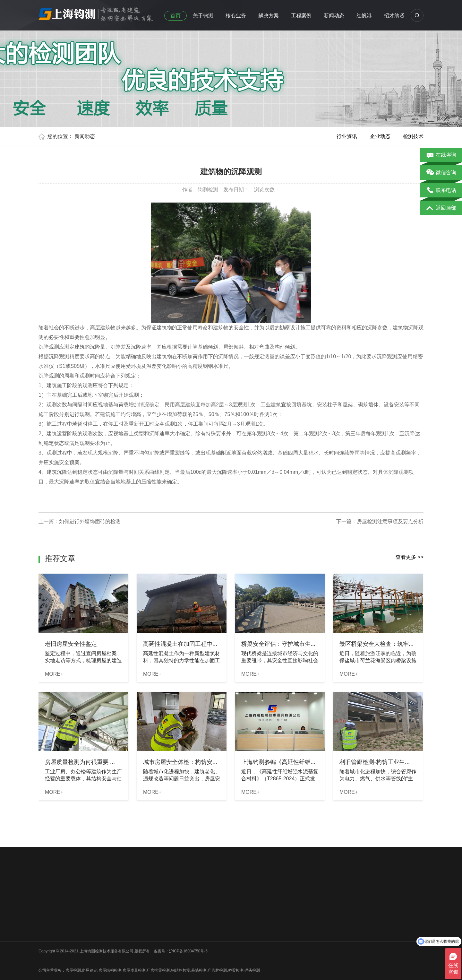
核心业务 (236, 16)
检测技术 (413, 136)
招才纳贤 (394, 16)
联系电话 (441, 191)
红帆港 (364, 16)
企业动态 (380, 136)
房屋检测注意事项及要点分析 (390, 521)
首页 (175, 16)
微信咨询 (441, 173)
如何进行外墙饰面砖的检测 (90, 521)
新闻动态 (334, 16)
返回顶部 (441, 208)
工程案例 (301, 16)
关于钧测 (203, 16)
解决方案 (269, 16)
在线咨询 (441, 155)
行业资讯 (347, 136)
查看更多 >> (410, 557)
